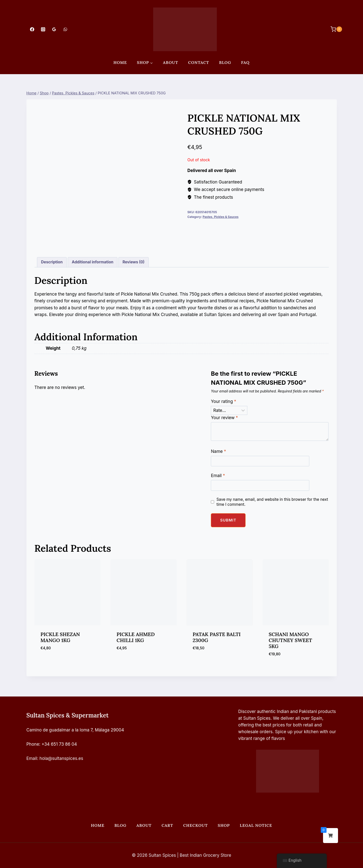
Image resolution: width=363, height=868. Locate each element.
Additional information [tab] (92, 262)
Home (120, 62)
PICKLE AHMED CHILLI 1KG (136, 637)
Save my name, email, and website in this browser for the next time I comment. (272, 502)
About (171, 62)
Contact (199, 62)
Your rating (223, 401)
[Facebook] (32, 29)
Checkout (195, 825)
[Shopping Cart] (334, 29)
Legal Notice (256, 825)
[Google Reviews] (54, 29)
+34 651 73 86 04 (59, 744)
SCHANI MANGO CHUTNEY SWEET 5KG (291, 640)
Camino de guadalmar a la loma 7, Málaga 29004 (75, 730)
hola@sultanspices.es (61, 758)
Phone (33, 744)
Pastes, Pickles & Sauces (221, 217)
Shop (224, 825)
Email (218, 476)
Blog (225, 62)
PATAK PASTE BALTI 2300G (217, 637)
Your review (224, 418)
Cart (167, 825)
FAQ (245, 62)
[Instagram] (43, 29)
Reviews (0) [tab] (133, 262)
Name (218, 451)
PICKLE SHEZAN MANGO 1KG (60, 637)
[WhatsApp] (65, 29)
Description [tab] (52, 262)
